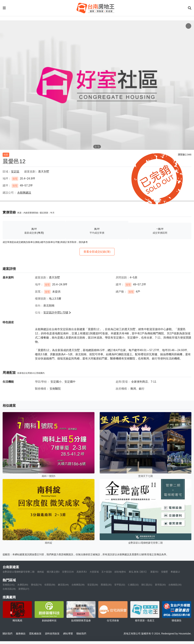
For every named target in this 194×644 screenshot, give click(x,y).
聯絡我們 (81, 634)
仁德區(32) (133, 585)
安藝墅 (165, 572)
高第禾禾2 (82, 572)
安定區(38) (93, 585)
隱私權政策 (35, 634)
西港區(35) (106, 585)
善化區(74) (36, 585)
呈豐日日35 (68, 572)
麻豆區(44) (63, 585)
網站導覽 (68, 634)
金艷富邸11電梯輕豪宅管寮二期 (19, 572)
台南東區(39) (78, 585)
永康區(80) (23, 585)
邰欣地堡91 (120, 572)
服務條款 (21, 634)
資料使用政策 (52, 634)
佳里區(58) (50, 585)
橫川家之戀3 (53, 572)
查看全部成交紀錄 (97, 252)
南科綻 (41, 572)
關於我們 (7, 634)
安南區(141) (9, 585)
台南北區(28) (9, 589)
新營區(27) (24, 589)
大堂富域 (94, 572)
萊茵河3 (154, 572)
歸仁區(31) (147, 585)
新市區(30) (160, 585)
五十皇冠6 (107, 572)
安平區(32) (120, 585)
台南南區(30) (175, 585)
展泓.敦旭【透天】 (138, 572)
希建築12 (175, 572)
